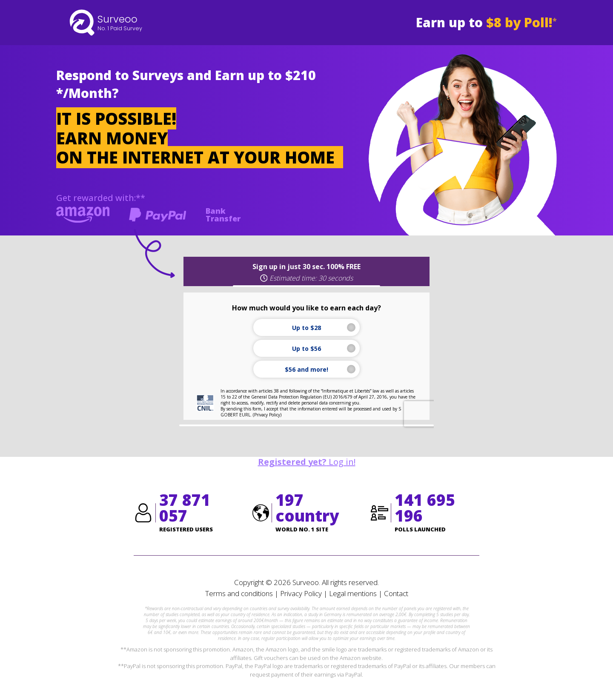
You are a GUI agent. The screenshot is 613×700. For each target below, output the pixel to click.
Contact (396, 593)
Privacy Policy (301, 593)
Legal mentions (353, 593)
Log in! (307, 462)
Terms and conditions (239, 593)
